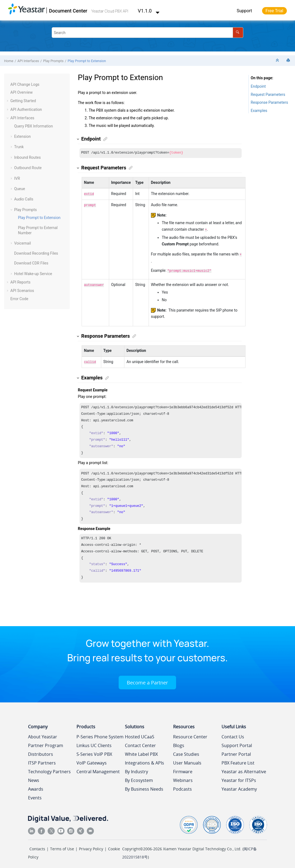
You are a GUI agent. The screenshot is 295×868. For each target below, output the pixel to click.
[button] (8, 85)
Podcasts (182, 787)
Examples (259, 111)
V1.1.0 (149, 11)
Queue (20, 189)
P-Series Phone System (100, 735)
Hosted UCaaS (140, 735)
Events (35, 796)
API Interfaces (28, 61)
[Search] (238, 33)
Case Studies (186, 752)
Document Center (68, 11)
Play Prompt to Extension (87, 61)
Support (244, 11)
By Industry (136, 769)
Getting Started (23, 101)
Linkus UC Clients (94, 743)
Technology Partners (49, 769)
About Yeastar (43, 735)
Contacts (37, 847)
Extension (22, 136)
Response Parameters (269, 102)
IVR (17, 178)
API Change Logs (25, 84)
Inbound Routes (27, 157)
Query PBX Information (33, 126)
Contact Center (140, 743)
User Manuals (187, 761)
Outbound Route (28, 168)
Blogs (179, 743)
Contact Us (233, 735)
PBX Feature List (238, 761)
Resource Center (190, 735)
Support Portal (237, 743)
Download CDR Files (31, 263)
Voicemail (22, 243)
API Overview (21, 92)
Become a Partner (147, 680)
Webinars (183, 778)
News (34, 778)
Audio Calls (24, 199)
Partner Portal (236, 752)
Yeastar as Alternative (244, 769)
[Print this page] (289, 61)
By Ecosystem (139, 778)
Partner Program (46, 743)
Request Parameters (268, 95)
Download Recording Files (36, 253)
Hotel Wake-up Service (33, 274)
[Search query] (148, 33)
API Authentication (26, 109)
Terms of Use (62, 847)
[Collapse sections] (278, 61)
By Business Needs (144, 787)
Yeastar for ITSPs (239, 778)
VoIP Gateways (92, 761)
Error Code (19, 299)
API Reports (20, 282)
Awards (36, 787)
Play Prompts (53, 61)
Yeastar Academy (239, 787)
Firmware (183, 769)
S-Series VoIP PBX (94, 752)
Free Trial (274, 11)
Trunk (19, 147)
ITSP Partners (42, 761)
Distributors (41, 752)
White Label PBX (141, 752)
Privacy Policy (91, 847)
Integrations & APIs (145, 761)
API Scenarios (22, 291)
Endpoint (258, 86)
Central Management (98, 769)
